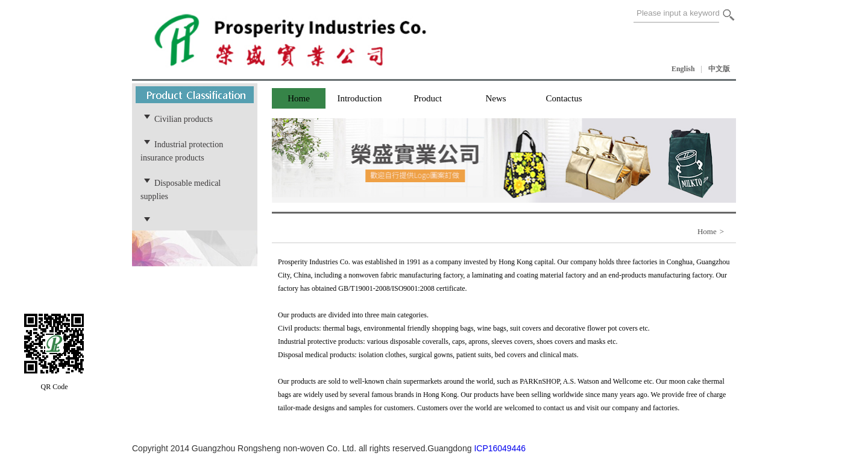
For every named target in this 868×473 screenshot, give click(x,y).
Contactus (564, 98)
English (683, 69)
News (495, 98)
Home (299, 98)
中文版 (719, 69)
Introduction (359, 98)
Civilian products (184, 119)
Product (428, 98)
